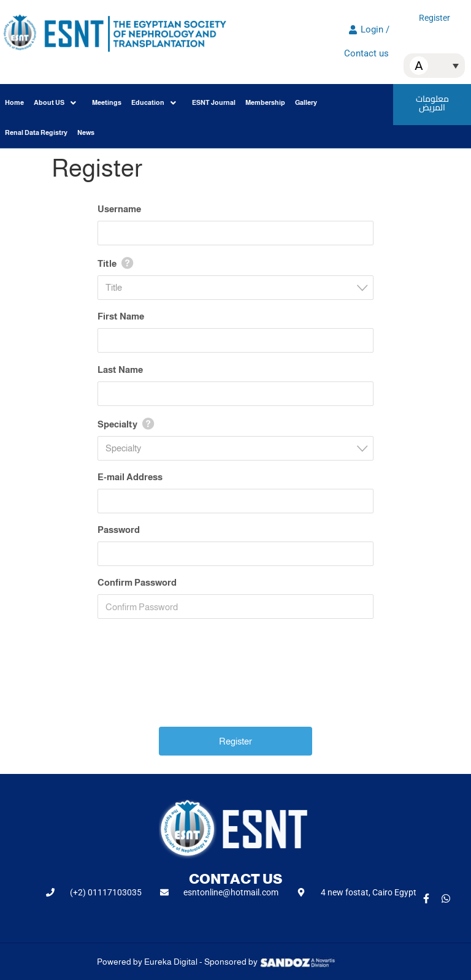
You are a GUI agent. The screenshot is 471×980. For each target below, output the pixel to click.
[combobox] (235, 288)
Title (107, 263)
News (86, 132)
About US (55, 103)
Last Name (120, 369)
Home (14, 102)
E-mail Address (130, 477)
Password (119, 530)
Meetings (107, 102)
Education (154, 103)
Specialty (117, 424)
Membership (265, 102)
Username (119, 209)
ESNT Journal (214, 102)
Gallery (306, 102)
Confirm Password (137, 582)
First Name (121, 316)
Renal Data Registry (36, 132)
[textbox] (239, 287)
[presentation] (237, 684)
